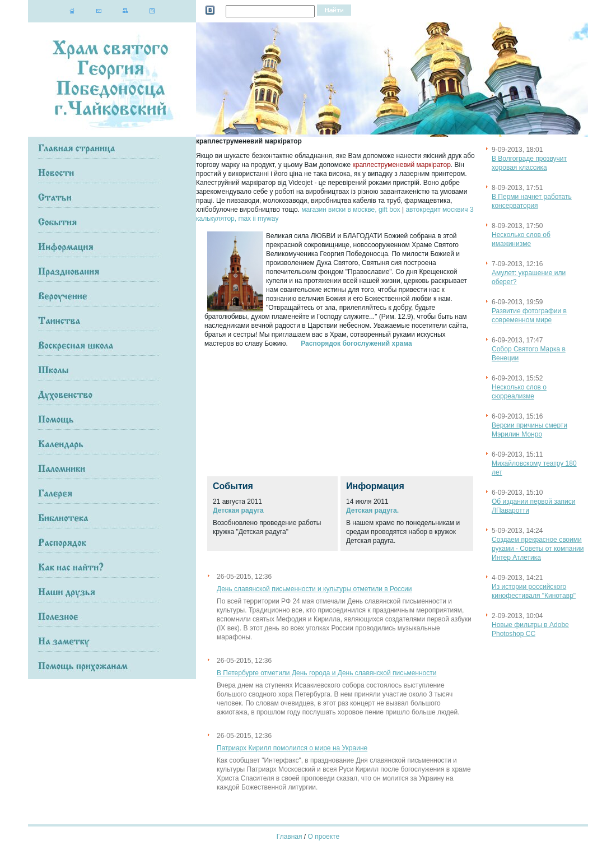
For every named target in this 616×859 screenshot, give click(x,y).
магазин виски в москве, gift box (351, 210)
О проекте (324, 837)
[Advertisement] (260, 410)
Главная (290, 837)
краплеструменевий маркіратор (401, 165)
